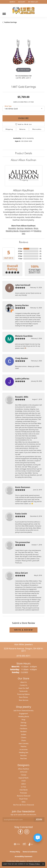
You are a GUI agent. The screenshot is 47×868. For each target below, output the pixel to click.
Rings (36, 228)
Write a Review (24, 630)
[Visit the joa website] (31, 844)
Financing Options (23, 694)
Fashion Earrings (10, 22)
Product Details (24, 153)
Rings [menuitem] (23, 719)
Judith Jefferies (22, 379)
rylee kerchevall (23, 285)
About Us (24, 682)
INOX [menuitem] (24, 781)
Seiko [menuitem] (24, 802)
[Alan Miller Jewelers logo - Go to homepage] (24, 10)
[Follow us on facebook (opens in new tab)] (20, 832)
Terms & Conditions (30, 852)
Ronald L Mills (22, 397)
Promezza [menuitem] (23, 793)
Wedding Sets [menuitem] (23, 752)
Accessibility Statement (23, 856)
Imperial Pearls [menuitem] (23, 778)
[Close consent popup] (43, 864)
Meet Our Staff (24, 688)
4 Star (20, 251)
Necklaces (29, 228)
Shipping (9, 129)
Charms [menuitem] (24, 737)
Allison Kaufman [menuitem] (24, 769)
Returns (23, 129)
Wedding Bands (12, 231)
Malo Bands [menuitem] (23, 790)
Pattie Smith (21, 514)
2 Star (20, 256)
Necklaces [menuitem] (24, 728)
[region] (23, 52)
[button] (12, 2)
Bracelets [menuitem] (23, 725)
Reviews (24, 242)
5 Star (20, 249)
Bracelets (12, 228)
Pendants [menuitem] (23, 731)
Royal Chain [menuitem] (24, 799)
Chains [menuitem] (24, 740)
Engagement (25, 231)
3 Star (20, 254)
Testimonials (23, 691)
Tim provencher (23, 542)
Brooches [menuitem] (24, 755)
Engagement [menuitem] (23, 713)
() (40, 249)
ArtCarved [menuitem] (24, 772)
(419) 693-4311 (23, 78)
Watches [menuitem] (23, 746)
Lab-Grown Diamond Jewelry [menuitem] (23, 710)
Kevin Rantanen (23, 487)
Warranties (37, 129)
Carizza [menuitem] (24, 775)
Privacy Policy (15, 852)
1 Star (20, 259)
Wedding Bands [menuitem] (24, 716)
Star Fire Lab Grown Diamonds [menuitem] (24, 805)
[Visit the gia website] (17, 844)
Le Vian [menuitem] (24, 787)
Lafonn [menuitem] (24, 784)
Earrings (20, 228)
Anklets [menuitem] (24, 734)
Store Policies (23, 697)
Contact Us (23, 685)
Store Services (24, 700)
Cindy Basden (22, 358)
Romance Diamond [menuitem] (24, 796)
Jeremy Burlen (22, 305)
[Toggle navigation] (4, 13)
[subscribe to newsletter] (39, 820)
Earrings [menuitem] (24, 722)
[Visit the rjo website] (24, 844)
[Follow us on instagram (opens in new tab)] (27, 832)
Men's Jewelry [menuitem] (24, 743)
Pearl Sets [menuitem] (24, 758)
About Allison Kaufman (23, 160)
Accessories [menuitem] (24, 749)
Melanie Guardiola (24, 336)
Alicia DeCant (21, 573)
